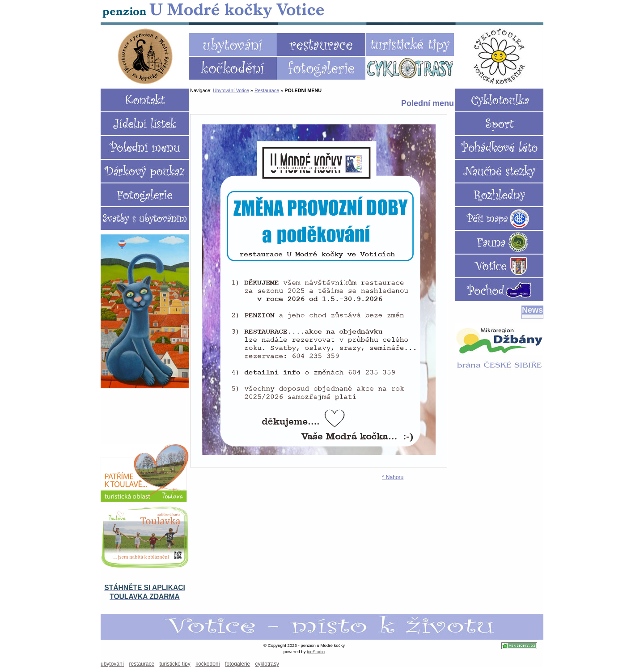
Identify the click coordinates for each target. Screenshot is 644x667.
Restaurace (267, 90)
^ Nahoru (393, 477)
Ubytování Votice (214, 10)
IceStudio (316, 652)
